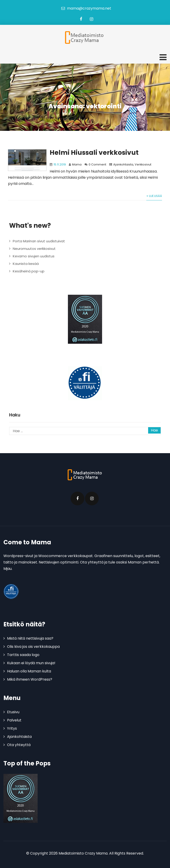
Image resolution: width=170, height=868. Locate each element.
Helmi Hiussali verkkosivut (94, 153)
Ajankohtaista (123, 164)
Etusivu (13, 712)
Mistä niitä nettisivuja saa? (30, 638)
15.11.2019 (60, 164)
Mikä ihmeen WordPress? (30, 679)
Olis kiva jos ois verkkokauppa (33, 647)
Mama (77, 164)
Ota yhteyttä (19, 745)
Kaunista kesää (26, 264)
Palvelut (14, 720)
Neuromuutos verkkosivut (34, 249)
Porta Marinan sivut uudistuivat (39, 241)
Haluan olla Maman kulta (29, 671)
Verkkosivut (143, 164)
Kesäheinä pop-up (29, 271)
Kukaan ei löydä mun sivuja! (31, 663)
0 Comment (97, 164)
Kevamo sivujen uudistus (34, 256)
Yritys (12, 728)
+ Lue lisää (154, 196)
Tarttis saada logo (23, 655)
